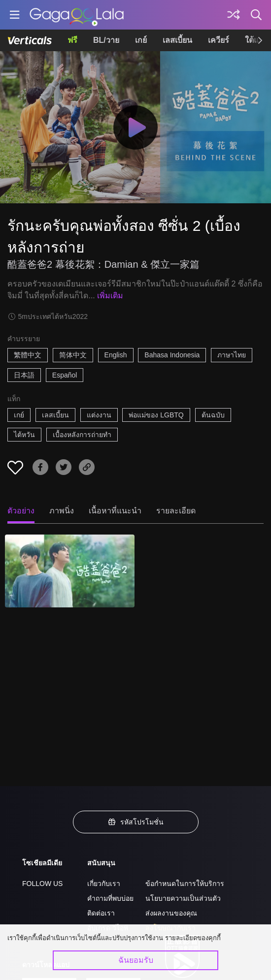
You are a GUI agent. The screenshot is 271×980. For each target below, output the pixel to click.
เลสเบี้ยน (177, 40)
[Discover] (234, 15)
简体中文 (73, 355)
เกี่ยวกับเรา (104, 884)
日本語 (24, 375)
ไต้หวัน (24, 435)
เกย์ (141, 40)
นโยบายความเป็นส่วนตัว (183, 898)
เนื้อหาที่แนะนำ (115, 511)
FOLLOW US (42, 884)
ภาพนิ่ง (62, 511)
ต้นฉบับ (213, 415)
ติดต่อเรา (101, 913)
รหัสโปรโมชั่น (135, 822)
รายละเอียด (176, 511)
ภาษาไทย (232, 355)
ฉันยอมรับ (136, 960)
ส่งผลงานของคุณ (171, 913)
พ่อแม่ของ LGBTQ (156, 415)
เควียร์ (219, 40)
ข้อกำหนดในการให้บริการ (185, 884)
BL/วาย (106, 40)
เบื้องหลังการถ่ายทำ (82, 435)
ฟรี (72, 40)
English (116, 355)
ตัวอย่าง (21, 511)
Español (65, 375)
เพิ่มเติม (110, 296)
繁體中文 (28, 355)
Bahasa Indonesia (172, 355)
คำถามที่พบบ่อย (110, 898)
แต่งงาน (99, 415)
